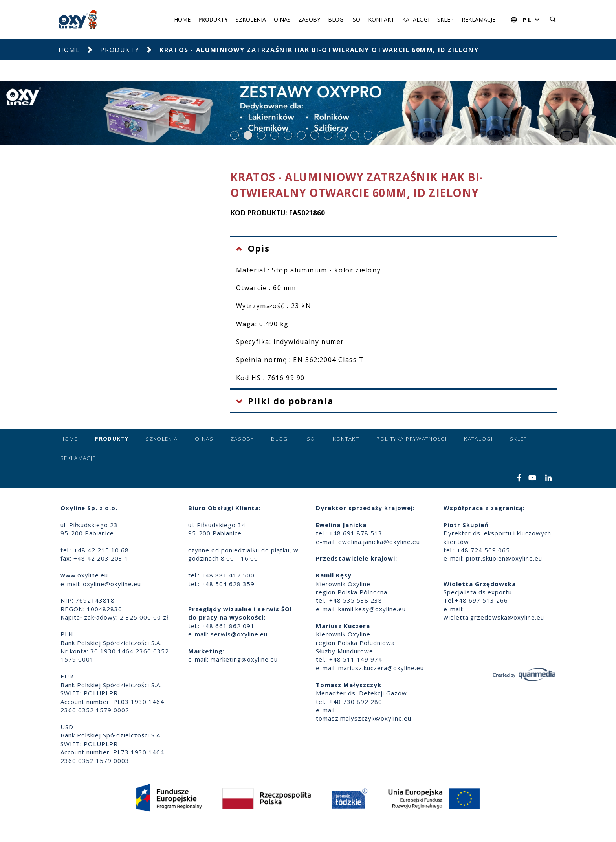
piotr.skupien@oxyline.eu (504, 558)
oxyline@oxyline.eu (112, 584)
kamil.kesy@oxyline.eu (372, 609)
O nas (282, 19)
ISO (356, 19)
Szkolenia (251, 19)
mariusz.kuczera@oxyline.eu (381, 668)
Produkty (213, 19)
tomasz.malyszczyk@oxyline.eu (364, 718)
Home (182, 19)
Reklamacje (478, 19)
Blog (336, 19)
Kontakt (381, 19)
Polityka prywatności (412, 439)
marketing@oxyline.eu (244, 659)
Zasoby (309, 19)
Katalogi (416, 19)
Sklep (445, 19)
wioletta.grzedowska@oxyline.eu (494, 617)
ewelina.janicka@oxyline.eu (379, 542)
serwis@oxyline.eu (239, 634)
